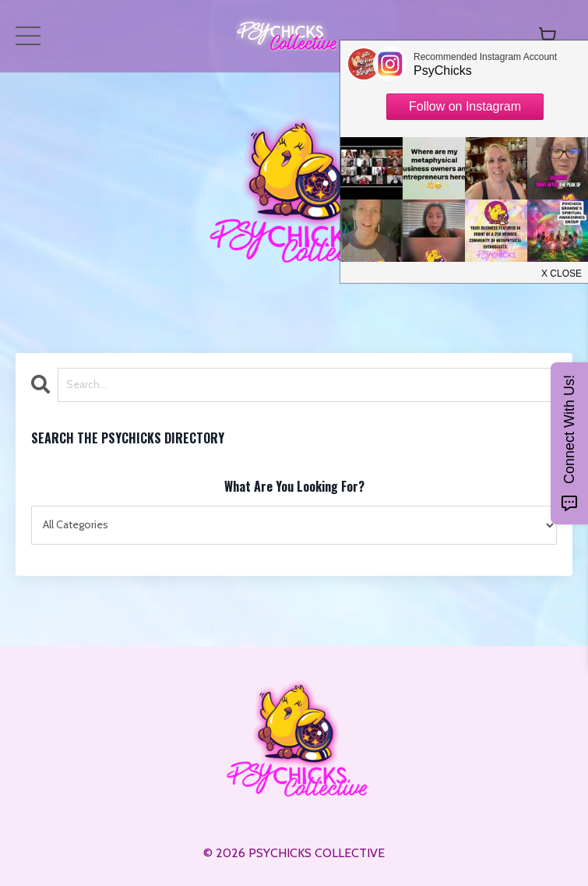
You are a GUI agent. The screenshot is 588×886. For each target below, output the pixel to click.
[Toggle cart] (548, 36)
